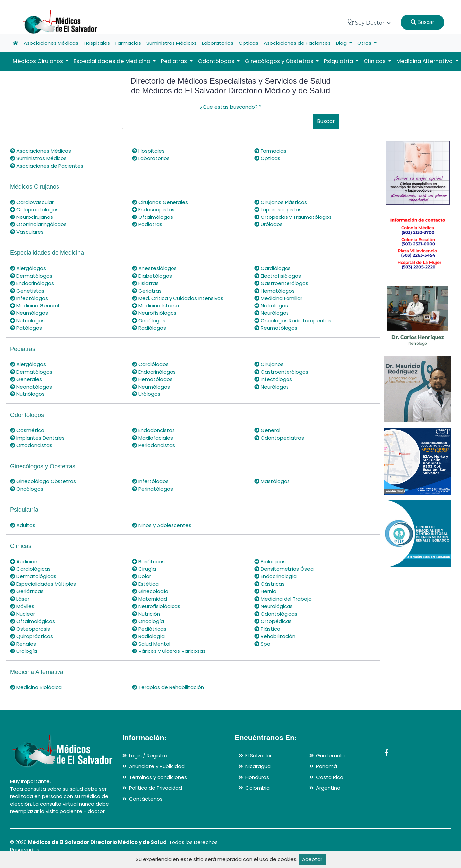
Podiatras (147, 224)
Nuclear (22, 614)
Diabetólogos (152, 276)
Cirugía (144, 569)
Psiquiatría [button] (339, 61)
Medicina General (35, 306)
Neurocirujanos (31, 217)
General (267, 430)
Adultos (23, 525)
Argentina (328, 788)
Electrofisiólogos (278, 276)
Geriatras (147, 291)
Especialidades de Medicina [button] (113, 61)
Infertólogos (150, 481)
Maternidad (149, 599)
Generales (26, 379)
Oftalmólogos (152, 217)
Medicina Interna (156, 306)
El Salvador (258, 756)
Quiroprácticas (31, 636)
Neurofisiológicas (156, 606)
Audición (24, 561)
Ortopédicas (273, 621)
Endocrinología (276, 576)
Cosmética (27, 430)
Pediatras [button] (175, 61)
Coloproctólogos (34, 209)
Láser (20, 599)
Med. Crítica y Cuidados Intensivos (178, 298)
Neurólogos (272, 313)
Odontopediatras (279, 438)
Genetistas (27, 291)
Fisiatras (145, 283)
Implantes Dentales (37, 438)
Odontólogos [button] (217, 61)
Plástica (267, 629)
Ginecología (150, 591)
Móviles (22, 606)
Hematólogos (275, 291)
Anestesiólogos (154, 268)
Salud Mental (151, 644)
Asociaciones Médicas (51, 43)
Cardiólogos (273, 268)
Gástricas (269, 584)
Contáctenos (146, 799)
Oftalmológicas (32, 621)
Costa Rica (330, 777)
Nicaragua (258, 766)
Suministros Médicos (172, 43)
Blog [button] (342, 43)
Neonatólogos (31, 387)
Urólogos (268, 224)
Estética (145, 584)
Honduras (257, 777)
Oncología (148, 621)
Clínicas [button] (375, 61)
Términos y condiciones (158, 777)
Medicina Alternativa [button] (425, 61)
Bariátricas (148, 561)
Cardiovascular (32, 202)
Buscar (422, 22)
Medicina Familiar (278, 298)
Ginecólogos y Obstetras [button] (280, 61)
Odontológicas (276, 614)
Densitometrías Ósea (284, 569)
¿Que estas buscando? (231, 107)
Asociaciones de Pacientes (297, 43)
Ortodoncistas (31, 445)
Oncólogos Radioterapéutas (293, 321)
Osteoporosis (30, 629)
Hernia (265, 591)
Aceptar (312, 859)
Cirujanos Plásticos (281, 202)
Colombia (257, 788)
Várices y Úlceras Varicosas (169, 651)
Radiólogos (149, 328)
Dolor (141, 576)
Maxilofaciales (152, 438)
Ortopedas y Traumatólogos (293, 217)
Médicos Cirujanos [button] (39, 61)
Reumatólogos (276, 328)
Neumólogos (29, 313)
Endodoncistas (153, 430)
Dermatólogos (31, 276)
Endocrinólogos (32, 283)
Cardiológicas (30, 569)
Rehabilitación (275, 636)
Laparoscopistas (278, 209)
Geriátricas (27, 591)
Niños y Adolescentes (162, 525)
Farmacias (128, 43)
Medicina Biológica (36, 687)
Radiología (148, 636)
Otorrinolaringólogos (38, 224)
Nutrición (146, 614)
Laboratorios (218, 43)
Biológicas (270, 561)
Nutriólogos (27, 321)
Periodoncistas (154, 445)
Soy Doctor (369, 23)
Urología (23, 651)
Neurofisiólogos (154, 313)
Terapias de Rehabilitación (168, 687)
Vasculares (27, 232)
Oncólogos (149, 321)
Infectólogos (29, 298)
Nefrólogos (271, 306)
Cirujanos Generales (160, 202)
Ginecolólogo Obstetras (43, 481)
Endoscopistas (153, 209)
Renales (23, 644)
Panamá (327, 766)
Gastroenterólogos (281, 283)
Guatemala (330, 756)
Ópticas (248, 43)
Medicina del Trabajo (283, 599)
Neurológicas (274, 606)
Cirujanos (269, 364)
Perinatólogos (152, 489)
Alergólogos (28, 268)
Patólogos (26, 328)
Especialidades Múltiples (43, 584)
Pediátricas (149, 629)
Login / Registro (148, 756)
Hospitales (97, 43)
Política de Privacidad (156, 788)
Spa (262, 644)
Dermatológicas (33, 576)
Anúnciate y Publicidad (157, 766)
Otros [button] (365, 43)
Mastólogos (272, 481)
